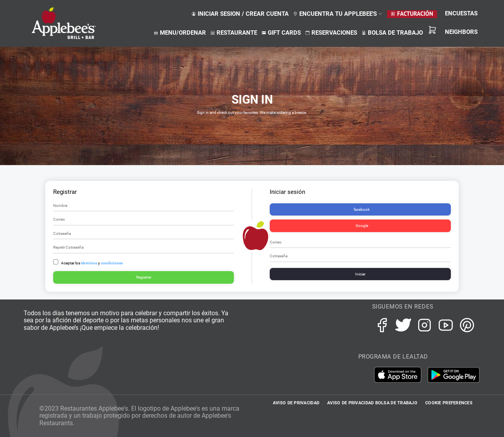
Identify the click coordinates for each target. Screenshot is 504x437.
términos (89, 263)
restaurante (234, 33)
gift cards (281, 33)
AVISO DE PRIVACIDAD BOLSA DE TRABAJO (372, 403)
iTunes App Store (401, 375)
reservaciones (331, 33)
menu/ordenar (180, 33)
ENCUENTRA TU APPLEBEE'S (338, 14)
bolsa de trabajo (392, 33)
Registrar (144, 277)
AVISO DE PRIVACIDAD (296, 403)
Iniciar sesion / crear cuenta (240, 14)
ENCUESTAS (461, 13)
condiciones (112, 263)
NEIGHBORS (461, 32)
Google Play (454, 375)
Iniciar (360, 274)
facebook (362, 209)
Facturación (412, 14)
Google (362, 226)
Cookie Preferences (449, 403)
